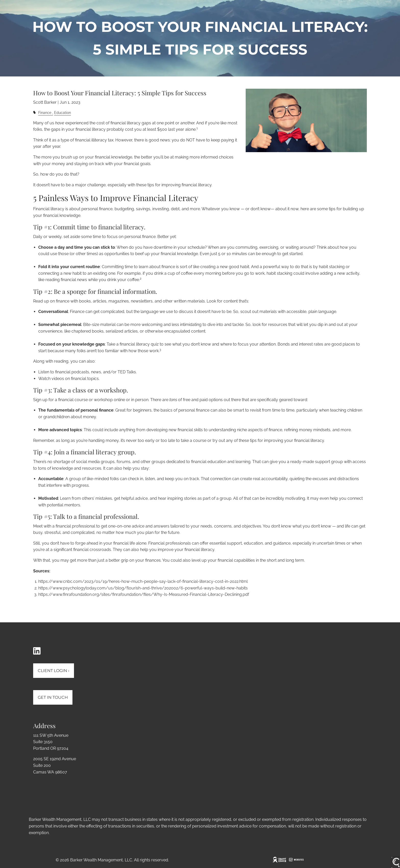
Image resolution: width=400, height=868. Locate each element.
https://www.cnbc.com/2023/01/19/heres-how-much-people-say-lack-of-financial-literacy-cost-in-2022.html (143, 581)
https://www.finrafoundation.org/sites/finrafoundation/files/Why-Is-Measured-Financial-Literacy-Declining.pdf (144, 594)
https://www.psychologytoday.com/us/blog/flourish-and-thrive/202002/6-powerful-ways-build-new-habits (143, 588)
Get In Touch (53, 697)
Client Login (54, 671)
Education (62, 113)
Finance (45, 113)
